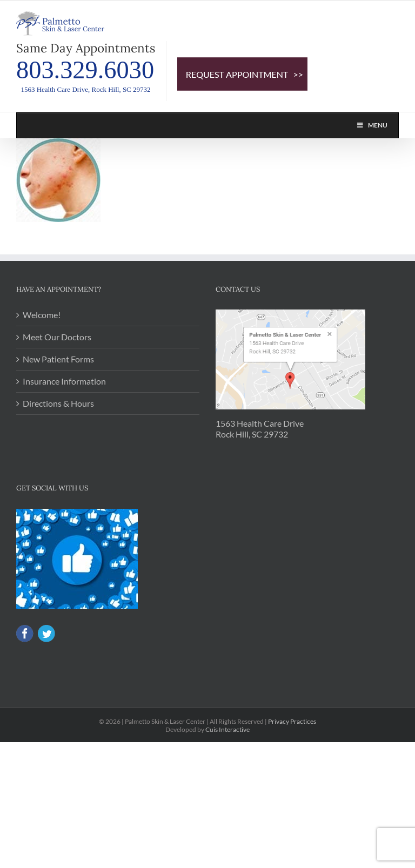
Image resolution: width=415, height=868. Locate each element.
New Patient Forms (58, 359)
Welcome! (42, 315)
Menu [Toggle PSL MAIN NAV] (372, 125)
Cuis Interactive (227, 729)
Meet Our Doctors (57, 337)
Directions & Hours (58, 403)
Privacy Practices (292, 721)
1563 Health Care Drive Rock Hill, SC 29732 (260, 429)
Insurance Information (64, 381)
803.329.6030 (85, 70)
